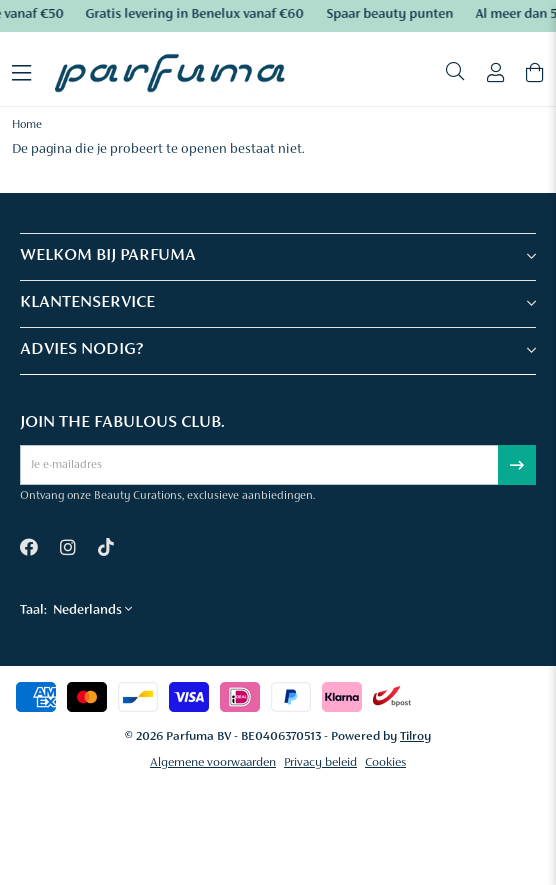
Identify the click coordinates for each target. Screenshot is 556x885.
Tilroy (415, 736)
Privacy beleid (320, 762)
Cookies (385, 762)
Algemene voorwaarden (213, 762)
